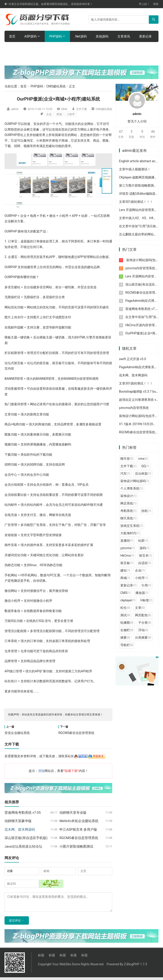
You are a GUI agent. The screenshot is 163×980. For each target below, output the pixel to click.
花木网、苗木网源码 (133, 375)
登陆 (156, 4)
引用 (146, 585)
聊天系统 (128, 518)
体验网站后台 (19, 48)
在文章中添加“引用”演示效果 (139, 226)
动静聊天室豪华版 (18, 821)
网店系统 (128, 503)
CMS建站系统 (56, 86)
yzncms (127, 548)
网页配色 (143, 615)
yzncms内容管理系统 (140, 268)
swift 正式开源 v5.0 (133, 359)
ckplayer (128, 600)
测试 (125, 615)
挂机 (146, 511)
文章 (140, 608)
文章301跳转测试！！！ (136, 202)
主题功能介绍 (47, 48)
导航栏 (127, 645)
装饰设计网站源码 (135, 481)
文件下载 (81, 109)
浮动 (143, 630)
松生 (125, 608)
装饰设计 (128, 496)
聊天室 (127, 459)
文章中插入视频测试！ (135, 169)
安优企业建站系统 (17, 733)
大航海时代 (130, 533)
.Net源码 (81, 36)
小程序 (71, 114)
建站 (125, 570)
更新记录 (145, 36)
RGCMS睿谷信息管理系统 (77, 733)
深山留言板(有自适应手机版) (26, 838)
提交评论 (15, 923)
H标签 (146, 600)
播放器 (142, 593)
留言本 (146, 556)
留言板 (127, 563)
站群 (143, 541)
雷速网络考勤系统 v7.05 (23, 813)
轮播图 (127, 623)
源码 (144, 548)
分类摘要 (143, 638)
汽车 (125, 474)
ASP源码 (30, 36)
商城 (59, 114)
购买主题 (71, 48)
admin (15, 109)
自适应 (145, 563)
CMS (125, 593)
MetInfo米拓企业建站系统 (79, 821)
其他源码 (102, 36)
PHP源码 (56, 36)
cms (143, 459)
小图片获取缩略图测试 (76, 846)
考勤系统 (128, 511)
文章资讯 (124, 36)
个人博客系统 (132, 488)
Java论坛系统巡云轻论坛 (23, 846)
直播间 (127, 541)
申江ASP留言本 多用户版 (78, 830)
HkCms (127, 556)
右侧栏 (127, 630)
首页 (12, 36)
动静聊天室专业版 (73, 813)
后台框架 (143, 474)
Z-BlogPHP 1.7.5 (135, 967)
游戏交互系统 (132, 526)
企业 (49, 114)
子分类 (145, 623)
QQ (145, 466)
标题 (41, 958)
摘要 (125, 638)
